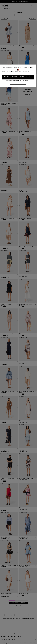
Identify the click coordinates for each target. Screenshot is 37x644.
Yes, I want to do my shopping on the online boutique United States (18, 77)
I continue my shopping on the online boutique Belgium (18, 81)
